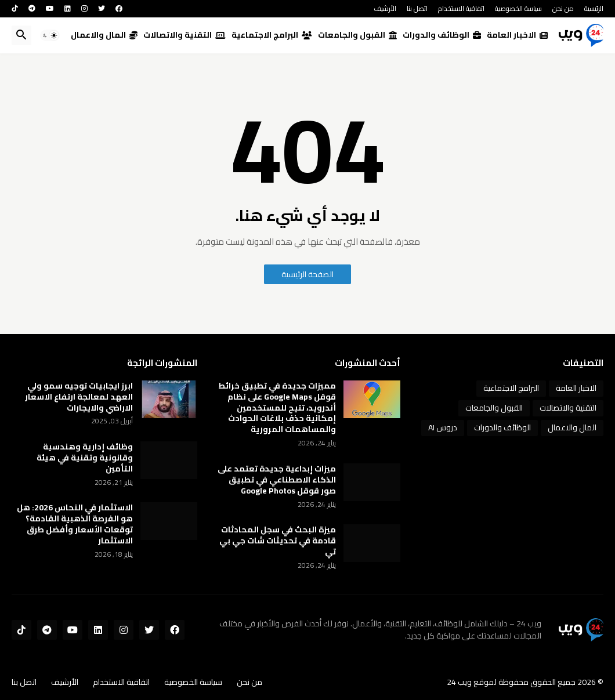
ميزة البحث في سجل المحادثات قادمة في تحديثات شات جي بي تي (278, 541)
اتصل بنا (417, 8)
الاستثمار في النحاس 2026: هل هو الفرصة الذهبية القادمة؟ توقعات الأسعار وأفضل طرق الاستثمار (75, 524)
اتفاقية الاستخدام (461, 8)
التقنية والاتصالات (184, 35)
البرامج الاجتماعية (272, 35)
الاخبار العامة (517, 35)
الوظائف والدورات (442, 35)
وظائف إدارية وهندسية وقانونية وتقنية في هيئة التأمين (85, 458)
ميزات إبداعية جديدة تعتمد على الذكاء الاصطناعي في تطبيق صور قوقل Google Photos (277, 480)
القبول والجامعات (357, 35)
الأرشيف (385, 8)
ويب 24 (459, 682)
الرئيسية (594, 8)
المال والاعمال (104, 35)
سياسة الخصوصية (518, 8)
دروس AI (443, 427)
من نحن (563, 8)
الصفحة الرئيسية (307, 274)
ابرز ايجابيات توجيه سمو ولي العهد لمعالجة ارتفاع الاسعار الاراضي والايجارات (79, 397)
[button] (50, 35)
